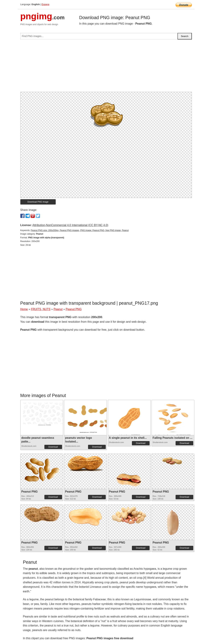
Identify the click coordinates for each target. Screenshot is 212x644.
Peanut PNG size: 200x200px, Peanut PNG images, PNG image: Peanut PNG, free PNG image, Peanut (80, 230)
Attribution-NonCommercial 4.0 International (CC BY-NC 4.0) (70, 225)
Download (53, 447)
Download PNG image (38, 202)
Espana (45, 4)
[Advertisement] (106, 67)
